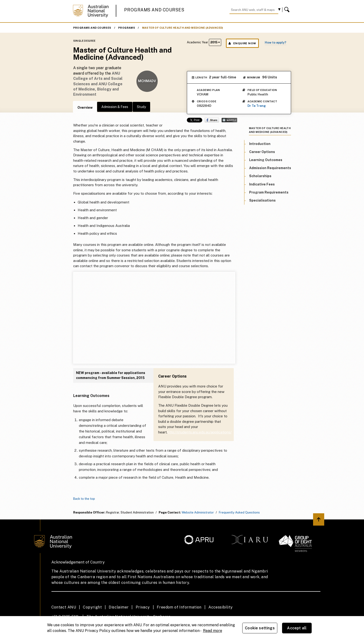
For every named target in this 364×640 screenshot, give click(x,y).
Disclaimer (119, 607)
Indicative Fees (262, 184)
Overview (85, 108)
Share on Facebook (212, 120)
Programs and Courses (154, 10)
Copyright (92, 607)
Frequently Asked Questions (239, 512)
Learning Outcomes (266, 160)
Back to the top (84, 499)
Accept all (297, 628)
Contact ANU (64, 607)
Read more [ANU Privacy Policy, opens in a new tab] (213, 631)
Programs (127, 28)
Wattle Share (229, 120)
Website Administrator (198, 512)
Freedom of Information (179, 607)
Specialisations (262, 200)
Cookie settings (260, 628)
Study (141, 107)
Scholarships (260, 176)
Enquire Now (242, 43)
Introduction (260, 144)
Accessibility (220, 607)
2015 (215, 42)
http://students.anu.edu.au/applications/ (200, 432)
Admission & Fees (115, 107)
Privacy (143, 607)
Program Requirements (269, 192)
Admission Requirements (270, 168)
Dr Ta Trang (257, 106)
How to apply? (276, 43)
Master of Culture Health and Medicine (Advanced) (183, 28)
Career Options (262, 152)
